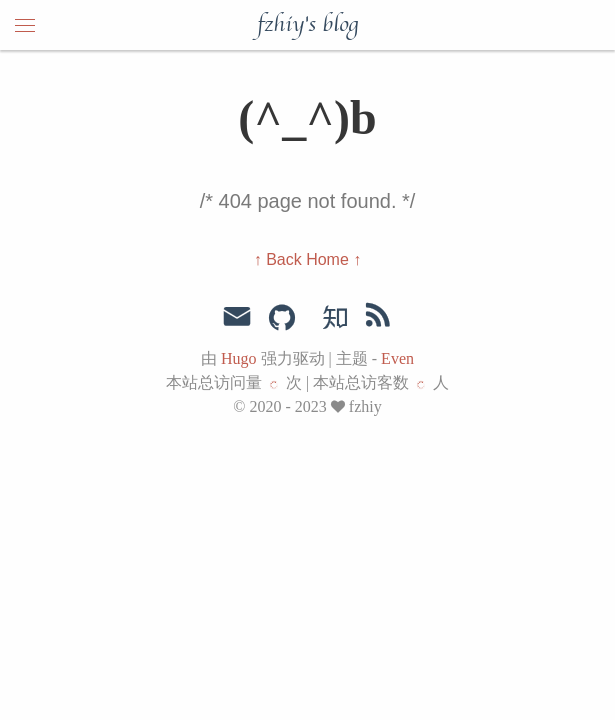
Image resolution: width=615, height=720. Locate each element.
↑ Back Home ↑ (308, 259)
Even (397, 358)
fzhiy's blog (307, 25)
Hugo (239, 358)
